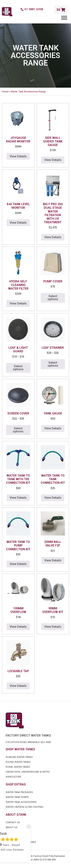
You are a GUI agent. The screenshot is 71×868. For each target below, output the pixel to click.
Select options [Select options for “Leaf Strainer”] (53, 364)
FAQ (8, 832)
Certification (14, 837)
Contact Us (13, 822)
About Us (12, 827)
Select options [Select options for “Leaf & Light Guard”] (18, 368)
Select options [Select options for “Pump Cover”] (53, 298)
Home (5, 91)
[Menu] (64, 18)
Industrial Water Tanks (21, 842)
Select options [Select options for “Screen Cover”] (18, 430)
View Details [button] (18, 156)
